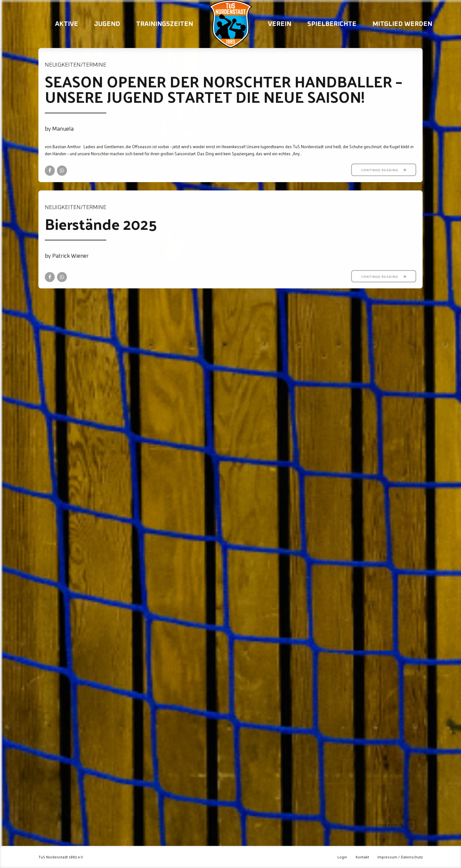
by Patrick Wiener (67, 256)
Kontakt (362, 857)
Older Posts (390, 825)
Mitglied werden (402, 24)
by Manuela (59, 129)
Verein (280, 24)
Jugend (107, 24)
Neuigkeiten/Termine (76, 65)
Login (342, 857)
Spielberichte (332, 24)
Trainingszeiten (165, 24)
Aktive (67, 24)
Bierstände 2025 (101, 224)
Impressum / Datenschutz (400, 857)
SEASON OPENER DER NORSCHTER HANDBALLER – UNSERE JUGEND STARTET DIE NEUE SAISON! (223, 89)
